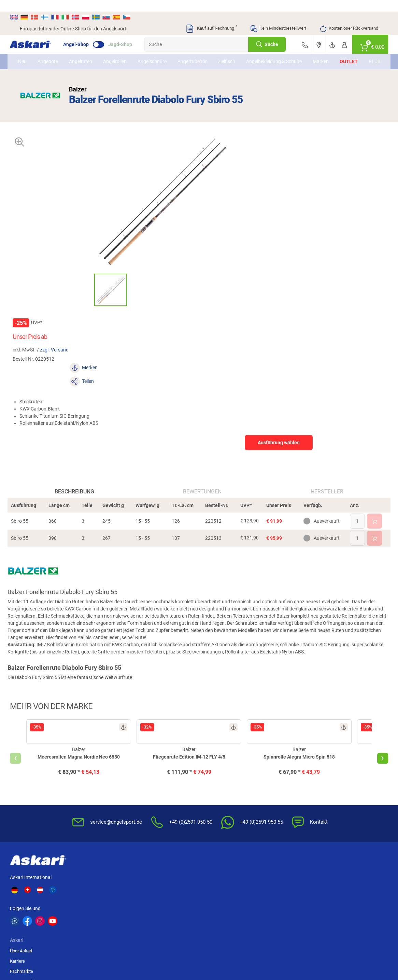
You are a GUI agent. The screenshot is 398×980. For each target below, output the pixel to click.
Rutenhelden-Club (159, 793)
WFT (248, 867)
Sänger (251, 892)
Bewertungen (203, 354)
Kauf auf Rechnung (211, 17)
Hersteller (321, 354)
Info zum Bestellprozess (226, 773)
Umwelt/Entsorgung (283, 783)
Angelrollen (122, 54)
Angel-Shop (86, 33)
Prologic (297, 892)
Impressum (275, 793)
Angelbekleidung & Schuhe (273, 53)
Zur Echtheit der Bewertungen (218, 817)
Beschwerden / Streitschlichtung (281, 817)
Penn (204, 879)
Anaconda (210, 867)
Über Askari (103, 752)
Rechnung (335, 803)
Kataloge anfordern (160, 762)
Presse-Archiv (105, 783)
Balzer (71, 892)
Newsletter (153, 752)
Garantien (212, 793)
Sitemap (100, 793)
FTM (159, 879)
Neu (30, 54)
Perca (250, 879)
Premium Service (158, 783)
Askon (206, 892)
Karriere (99, 762)
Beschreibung (81, 354)
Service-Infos (216, 783)
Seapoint (343, 879)
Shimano (164, 867)
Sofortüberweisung (343, 752)
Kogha (27, 867)
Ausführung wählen (323, 237)
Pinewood (165, 892)
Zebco (340, 892)
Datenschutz (276, 773)
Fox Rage (298, 879)
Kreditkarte (336, 783)
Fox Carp (343, 867)
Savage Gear (78, 879)
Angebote (55, 54)
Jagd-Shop (130, 33)
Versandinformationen (91, 952)
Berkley (296, 867)
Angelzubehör (199, 54)
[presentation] (25, 632)
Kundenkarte (154, 773)
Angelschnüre (159, 54)
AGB (268, 752)
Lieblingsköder (35, 879)
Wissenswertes (218, 762)
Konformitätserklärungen (227, 803)
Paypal (331, 793)
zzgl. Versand (252, 172)
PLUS (367, 54)
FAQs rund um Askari (223, 752)
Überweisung (338, 773)
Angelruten (88, 54)
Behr (115, 892)
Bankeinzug (336, 762)
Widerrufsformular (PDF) (288, 803)
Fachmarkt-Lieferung (162, 803)
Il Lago (117, 867)
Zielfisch (234, 54)
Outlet (341, 54)
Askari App (152, 814)
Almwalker (121, 879)
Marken (313, 54)
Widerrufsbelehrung (283, 762)
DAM (25, 892)
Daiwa (71, 867)
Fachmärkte (103, 773)
